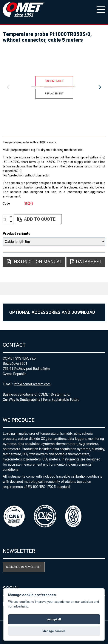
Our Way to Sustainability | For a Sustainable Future (41, 400)
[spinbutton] (7, 219)
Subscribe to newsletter (24, 567)
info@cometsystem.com (32, 384)
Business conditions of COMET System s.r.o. (36, 394)
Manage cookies (54, 631)
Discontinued (54, 81)
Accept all (54, 619)
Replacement (54, 93)
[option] (54, 87)
